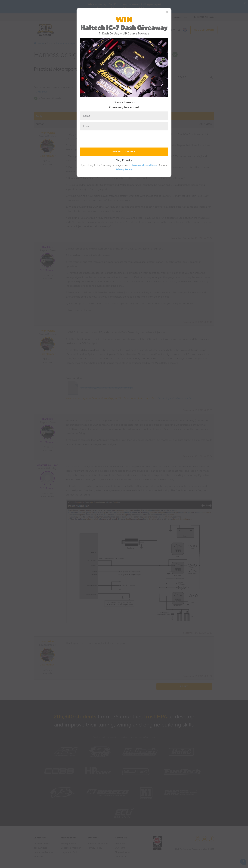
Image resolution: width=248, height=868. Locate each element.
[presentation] (104, 138)
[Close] (167, 12)
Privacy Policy (124, 169)
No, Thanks (124, 160)
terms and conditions (145, 165)
